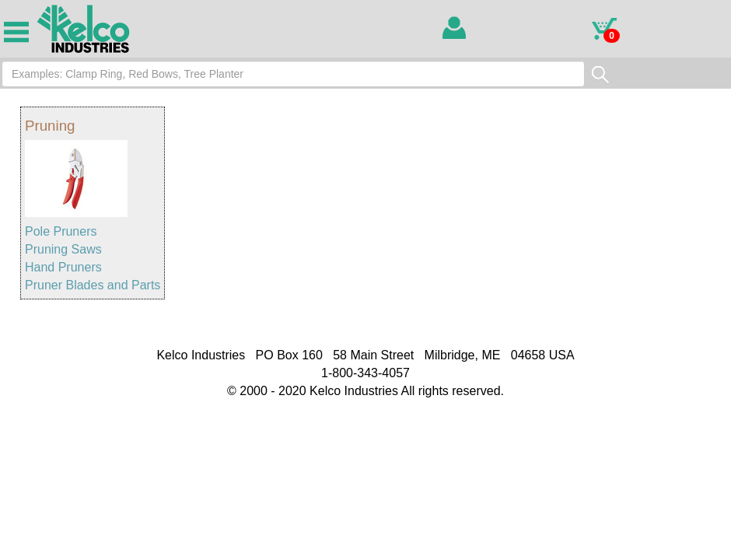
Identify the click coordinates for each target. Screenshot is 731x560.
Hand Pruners (63, 267)
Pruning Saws (63, 249)
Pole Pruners (61, 231)
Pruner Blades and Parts (93, 285)
